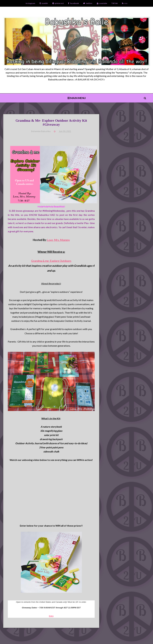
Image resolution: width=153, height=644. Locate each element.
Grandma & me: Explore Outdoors (51, 261)
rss (125, 3)
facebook (74, 3)
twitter (88, 3)
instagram (30, 3)
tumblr (44, 3)
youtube (102, 3)
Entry (51, 616)
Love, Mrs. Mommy (58, 240)
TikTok (115, 3)
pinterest (58, 3)
